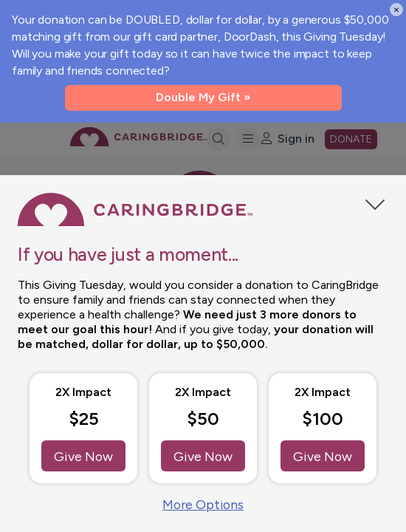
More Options (203, 504)
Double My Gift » (203, 97)
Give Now (84, 455)
